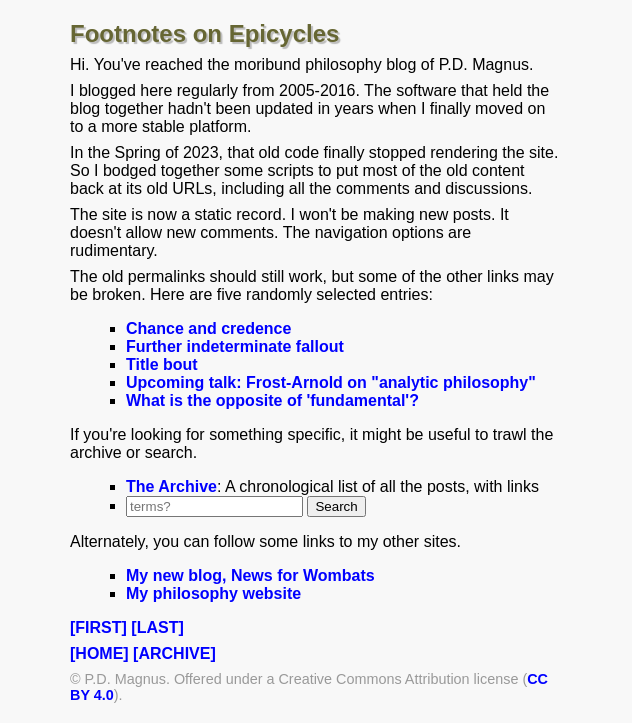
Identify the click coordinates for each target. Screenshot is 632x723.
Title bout (162, 364)
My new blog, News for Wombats (250, 575)
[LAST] (157, 627)
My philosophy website (213, 593)
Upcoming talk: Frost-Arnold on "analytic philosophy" (331, 382)
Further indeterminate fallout (235, 346)
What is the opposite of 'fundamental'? (272, 400)
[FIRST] (98, 627)
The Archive (171, 486)
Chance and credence (208, 328)
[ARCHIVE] (174, 653)
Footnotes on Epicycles (204, 33)
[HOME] (99, 653)
